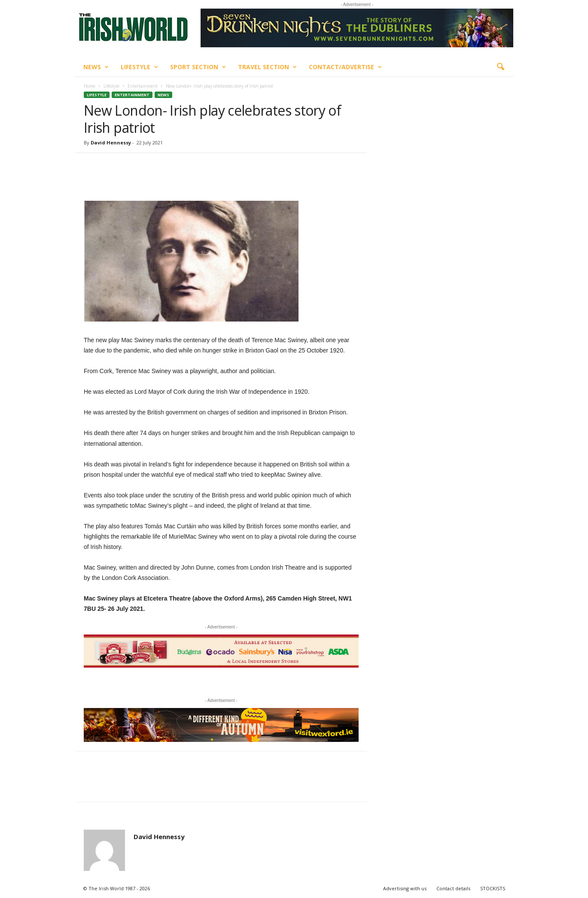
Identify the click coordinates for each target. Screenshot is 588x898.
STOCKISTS (493, 888)
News (96, 67)
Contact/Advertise (345, 67)
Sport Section (198, 67)
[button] (500, 67)
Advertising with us (405, 888)
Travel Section (267, 67)
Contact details (453, 888)
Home (90, 86)
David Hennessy (111, 143)
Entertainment (143, 86)
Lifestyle (139, 67)
